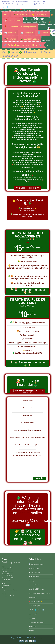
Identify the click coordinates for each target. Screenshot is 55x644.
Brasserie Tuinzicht (34, 585)
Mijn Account (38, 4)
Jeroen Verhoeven (39, 638)
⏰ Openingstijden (12, 20)
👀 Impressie (10, 33)
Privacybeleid (32, 626)
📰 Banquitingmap (34, 568)
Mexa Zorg (31, 581)
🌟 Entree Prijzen (39, 14)
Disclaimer (31, 631)
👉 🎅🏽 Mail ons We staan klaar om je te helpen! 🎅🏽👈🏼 (27, 537)
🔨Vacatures (10, 39)
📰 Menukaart (27, 33)
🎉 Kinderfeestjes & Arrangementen (20, 27)
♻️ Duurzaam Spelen (30, 39)
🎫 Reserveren (20, 14)
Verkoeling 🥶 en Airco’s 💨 (36, 610)
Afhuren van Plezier (34, 577)
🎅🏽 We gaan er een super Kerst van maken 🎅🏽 (27, 391)
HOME (7, 14)
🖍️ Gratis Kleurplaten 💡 (36, 601)
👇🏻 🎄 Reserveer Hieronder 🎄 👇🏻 (27, 364)
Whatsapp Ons (35, 2)
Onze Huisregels (33, 614)
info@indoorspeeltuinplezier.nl (21, 4)
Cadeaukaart (32, 597)
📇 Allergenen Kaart (34, 572)
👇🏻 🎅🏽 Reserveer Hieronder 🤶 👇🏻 (27, 291)
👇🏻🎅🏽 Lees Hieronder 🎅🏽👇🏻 (28, 188)
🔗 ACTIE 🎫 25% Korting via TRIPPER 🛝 (23, 45)
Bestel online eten (21, 2)
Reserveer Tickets (8, 2)
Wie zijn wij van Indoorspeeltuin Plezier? (39, 593)
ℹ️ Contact (43, 33)
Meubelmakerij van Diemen (36, 622)
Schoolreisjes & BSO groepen (36, 589)
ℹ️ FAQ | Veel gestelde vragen (37, 564)
